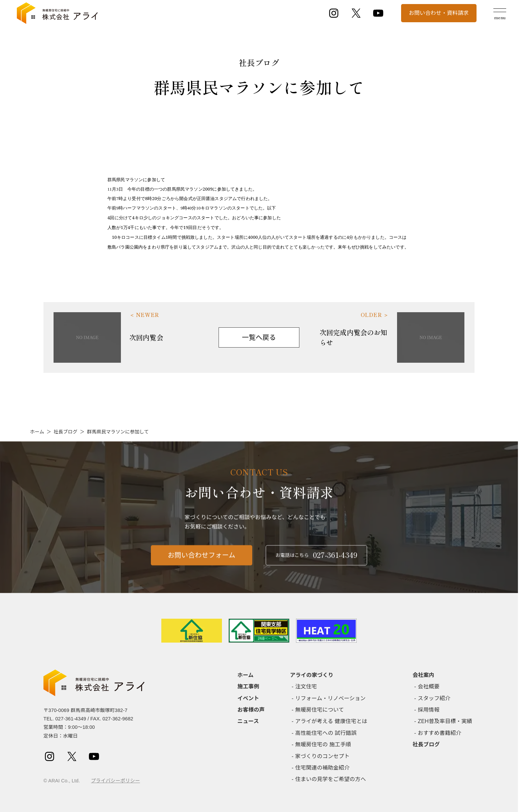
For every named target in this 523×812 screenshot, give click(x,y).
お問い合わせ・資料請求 (439, 13)
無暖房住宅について (320, 710)
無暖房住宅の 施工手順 (323, 744)
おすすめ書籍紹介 (440, 733)
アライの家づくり (312, 675)
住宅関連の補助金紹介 (323, 768)
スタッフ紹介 (434, 698)
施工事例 (248, 687)
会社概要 (429, 687)
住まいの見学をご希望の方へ (331, 779)
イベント (248, 698)
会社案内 (423, 675)
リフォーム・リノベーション (331, 698)
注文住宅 (306, 687)
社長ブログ (66, 432)
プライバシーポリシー (115, 781)
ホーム (37, 432)
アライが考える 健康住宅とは (331, 721)
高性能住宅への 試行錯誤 (326, 733)
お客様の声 (251, 710)
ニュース (248, 721)
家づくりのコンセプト (323, 756)
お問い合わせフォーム (202, 570)
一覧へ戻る (259, 337)
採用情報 (429, 710)
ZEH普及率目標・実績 (445, 721)
